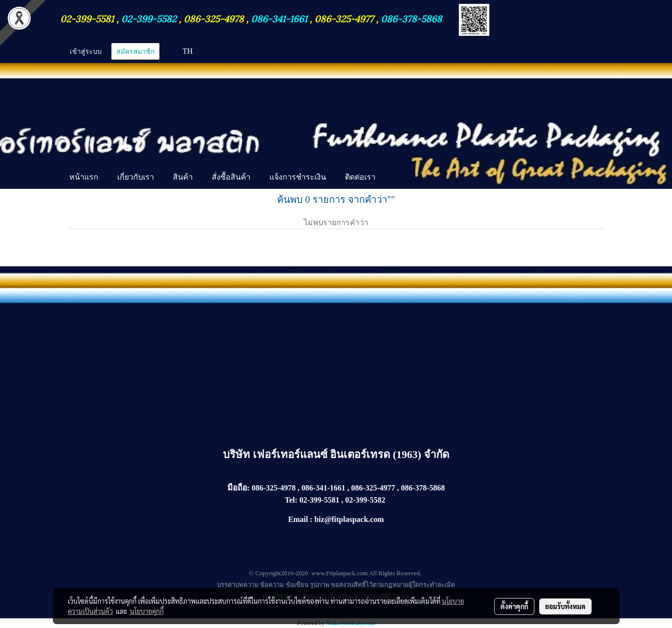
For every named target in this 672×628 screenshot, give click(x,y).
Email (298, 519)
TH (182, 51)
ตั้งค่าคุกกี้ (514, 606)
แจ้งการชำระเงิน (298, 177)
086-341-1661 (280, 18)
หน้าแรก (84, 177)
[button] (393, 178)
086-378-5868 (411, 18)
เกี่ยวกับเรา (136, 177)
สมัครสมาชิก (135, 52)
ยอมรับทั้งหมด (565, 606)
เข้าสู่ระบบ (86, 52)
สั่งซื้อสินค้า (231, 177)
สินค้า (183, 177)
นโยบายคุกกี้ (147, 611)
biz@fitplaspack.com (349, 519)
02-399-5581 (88, 18)
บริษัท (238, 454)
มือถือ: (239, 488)
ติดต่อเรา (360, 177)
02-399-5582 (149, 18)
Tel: (291, 500)
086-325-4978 (214, 18)
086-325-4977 (344, 18)
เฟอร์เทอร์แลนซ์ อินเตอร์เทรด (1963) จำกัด (351, 454)
